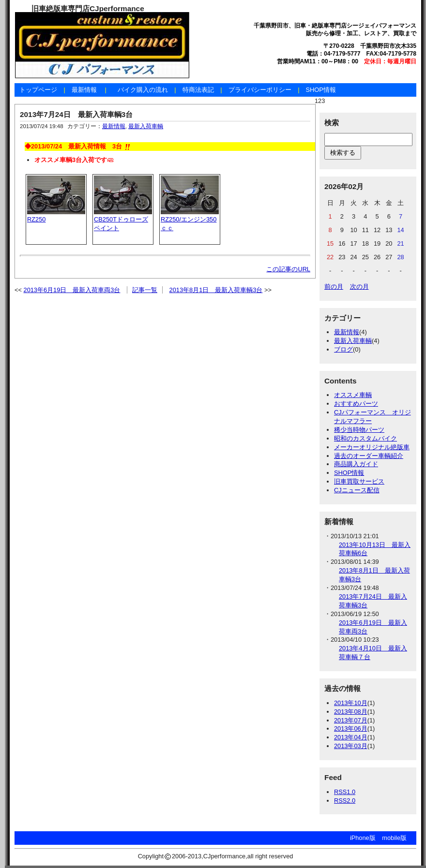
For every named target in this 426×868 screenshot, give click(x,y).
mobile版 (394, 838)
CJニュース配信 (357, 490)
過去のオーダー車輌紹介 (369, 456)
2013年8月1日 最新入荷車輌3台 (216, 290)
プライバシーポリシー (260, 90)
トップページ (38, 90)
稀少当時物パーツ (359, 430)
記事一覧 (145, 290)
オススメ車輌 (353, 395)
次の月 (359, 287)
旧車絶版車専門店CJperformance (88, 8)
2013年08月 (351, 712)
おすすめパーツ (356, 404)
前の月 (334, 287)
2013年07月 (351, 720)
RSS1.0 (345, 792)
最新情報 (84, 90)
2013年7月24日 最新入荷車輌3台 (76, 114)
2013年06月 (351, 728)
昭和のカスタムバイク (365, 438)
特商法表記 (198, 90)
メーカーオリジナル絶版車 (372, 447)
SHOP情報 (320, 90)
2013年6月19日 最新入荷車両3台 (72, 290)
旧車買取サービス (359, 481)
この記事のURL (288, 269)
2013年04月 (351, 737)
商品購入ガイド (356, 464)
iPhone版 (363, 838)
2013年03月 (351, 746)
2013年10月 (351, 703)
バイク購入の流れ (143, 90)
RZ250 (36, 219)
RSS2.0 (345, 801)
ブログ (343, 349)
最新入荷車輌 (146, 126)
